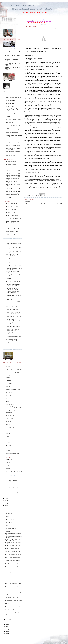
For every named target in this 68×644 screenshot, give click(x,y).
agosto (7, 625)
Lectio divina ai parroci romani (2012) (12, 180)
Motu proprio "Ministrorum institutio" (12, 206)
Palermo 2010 (8, 391)
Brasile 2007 (8, 438)
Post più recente (27, 203)
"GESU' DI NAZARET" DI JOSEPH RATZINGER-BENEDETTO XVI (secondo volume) (14, 247)
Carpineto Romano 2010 (10, 394)
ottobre (7, 621)
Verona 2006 (8, 443)
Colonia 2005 (8, 450)
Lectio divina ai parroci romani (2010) (12, 183)
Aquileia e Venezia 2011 (10, 388)
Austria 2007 (8, 434)
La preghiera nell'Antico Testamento (12, 114)
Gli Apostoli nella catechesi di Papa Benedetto (14, 124)
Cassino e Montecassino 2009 (11, 411)
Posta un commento (27, 202)
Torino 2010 (8, 400)
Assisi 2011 (8, 377)
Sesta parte (8, 468)
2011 (5, 502)
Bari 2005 (8, 452)
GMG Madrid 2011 (9, 383)
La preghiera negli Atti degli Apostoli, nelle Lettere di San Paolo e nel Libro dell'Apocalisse (13, 109)
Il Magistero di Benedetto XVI (25, 6)
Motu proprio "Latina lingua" (11, 209)
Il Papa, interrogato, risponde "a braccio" (13, 125)
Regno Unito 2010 (9, 392)
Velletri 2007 (8, 432)
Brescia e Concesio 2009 (10, 403)
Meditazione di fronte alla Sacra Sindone (13, 281)
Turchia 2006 (8, 441)
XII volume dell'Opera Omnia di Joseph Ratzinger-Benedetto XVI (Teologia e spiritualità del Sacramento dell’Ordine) (13, 286)
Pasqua (7, 347)
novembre (7, 619)
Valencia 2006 (8, 447)
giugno (7, 628)
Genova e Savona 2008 (10, 427)
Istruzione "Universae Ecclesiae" (12, 283)
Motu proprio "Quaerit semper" (11, 223)
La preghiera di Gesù (9, 112)
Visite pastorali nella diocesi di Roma (12, 453)
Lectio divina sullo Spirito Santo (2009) (13, 191)
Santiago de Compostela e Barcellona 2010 (13, 389)
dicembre (7, 510)
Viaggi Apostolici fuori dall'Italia (12, 339)
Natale (7, 345)
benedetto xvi (32, 196)
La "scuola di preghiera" (10, 106)
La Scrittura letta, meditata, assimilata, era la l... (14, 582)
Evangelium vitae (32, 122)
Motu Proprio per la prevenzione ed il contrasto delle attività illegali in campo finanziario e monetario (13, 218)
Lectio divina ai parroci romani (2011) (12, 181)
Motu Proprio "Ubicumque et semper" (12, 221)
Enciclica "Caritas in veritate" (11, 162)
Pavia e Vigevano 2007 (10, 440)
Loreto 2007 (8, 435)
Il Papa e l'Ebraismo (9, 344)
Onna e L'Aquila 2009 (10, 414)
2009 (5, 505)
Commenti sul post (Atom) (33, 206)
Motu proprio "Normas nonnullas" (12, 203)
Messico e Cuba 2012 (10, 374)
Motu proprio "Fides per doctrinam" (12, 205)
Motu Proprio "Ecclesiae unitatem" (12, 216)
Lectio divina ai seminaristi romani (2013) (13, 171)
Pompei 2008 (8, 417)
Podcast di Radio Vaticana (10, 479)
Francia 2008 (8, 420)
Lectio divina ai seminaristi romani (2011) (13, 174)
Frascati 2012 (8, 368)
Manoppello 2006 (9, 446)
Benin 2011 (8, 376)
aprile (7, 631)
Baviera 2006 (8, 444)
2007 (5, 509)
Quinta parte (8, 467)
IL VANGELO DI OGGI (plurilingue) (12, 492)
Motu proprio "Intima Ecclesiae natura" (13, 208)
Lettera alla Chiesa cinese (10, 156)
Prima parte (8, 461)
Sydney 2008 (8, 424)
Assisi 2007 (8, 437)
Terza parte (8, 464)
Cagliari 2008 (8, 421)
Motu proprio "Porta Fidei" (11, 213)
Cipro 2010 (8, 397)
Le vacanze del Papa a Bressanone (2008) (13, 423)
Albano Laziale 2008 (9, 418)
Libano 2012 (8, 367)
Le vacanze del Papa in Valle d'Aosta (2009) (13, 408)
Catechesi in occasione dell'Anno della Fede (13, 105)
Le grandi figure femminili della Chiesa (13, 118)
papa (41, 196)
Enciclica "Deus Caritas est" (11, 165)
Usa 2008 (7, 429)
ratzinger (45, 196)
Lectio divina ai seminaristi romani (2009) (13, 177)
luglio (7, 626)
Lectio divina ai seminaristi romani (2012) (13, 172)
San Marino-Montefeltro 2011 (11, 385)
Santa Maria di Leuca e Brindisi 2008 (12, 426)
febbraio (7, 635)
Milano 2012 (8, 371)
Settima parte (8, 470)
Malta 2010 (8, 402)
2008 (5, 507)
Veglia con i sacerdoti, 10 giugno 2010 (12, 280)
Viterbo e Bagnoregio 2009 (11, 406)
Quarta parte (8, 465)
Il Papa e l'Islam (9, 342)
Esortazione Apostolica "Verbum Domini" (13, 233)
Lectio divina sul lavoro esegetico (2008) (13, 195)
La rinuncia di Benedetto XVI (11, 96)
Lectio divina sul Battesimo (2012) (12, 187)
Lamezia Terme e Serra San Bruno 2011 (13, 379)
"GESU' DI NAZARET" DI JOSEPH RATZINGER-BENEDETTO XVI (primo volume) (14, 251)
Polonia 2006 (8, 449)
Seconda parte (8, 462)
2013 (5, 498)
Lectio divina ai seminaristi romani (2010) (13, 175)
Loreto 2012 (8, 365)
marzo (7, 633)
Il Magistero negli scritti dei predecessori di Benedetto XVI (37, 20)
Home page (43, 203)
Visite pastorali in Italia (10, 338)
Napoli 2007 (8, 430)
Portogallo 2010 (9, 398)
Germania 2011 (8, 380)
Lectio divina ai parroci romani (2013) (12, 178)
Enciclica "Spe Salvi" (10, 163)
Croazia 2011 (8, 386)
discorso (38, 196)
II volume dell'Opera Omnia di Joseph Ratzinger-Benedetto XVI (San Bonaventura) (12, 293)
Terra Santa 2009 (9, 412)
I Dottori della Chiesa (10, 122)
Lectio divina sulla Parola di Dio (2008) (13, 193)
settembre (7, 623)
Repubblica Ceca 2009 (10, 405)
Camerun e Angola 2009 (10, 415)
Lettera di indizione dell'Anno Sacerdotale (13, 151)
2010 (5, 504)
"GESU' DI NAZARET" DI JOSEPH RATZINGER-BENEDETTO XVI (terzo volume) (13, 243)
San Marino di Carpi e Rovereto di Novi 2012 (14, 370)
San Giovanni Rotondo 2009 (11, 409)
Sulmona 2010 (8, 395)
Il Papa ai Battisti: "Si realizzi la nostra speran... (14, 596)
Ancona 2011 (8, 382)
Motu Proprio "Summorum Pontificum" (13, 214)
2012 (5, 500)
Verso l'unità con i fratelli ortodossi (12, 341)
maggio (7, 630)
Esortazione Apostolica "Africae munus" (13, 232)
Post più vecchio (59, 203)
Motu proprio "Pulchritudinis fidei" (12, 211)
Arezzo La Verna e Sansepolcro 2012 (12, 373)
